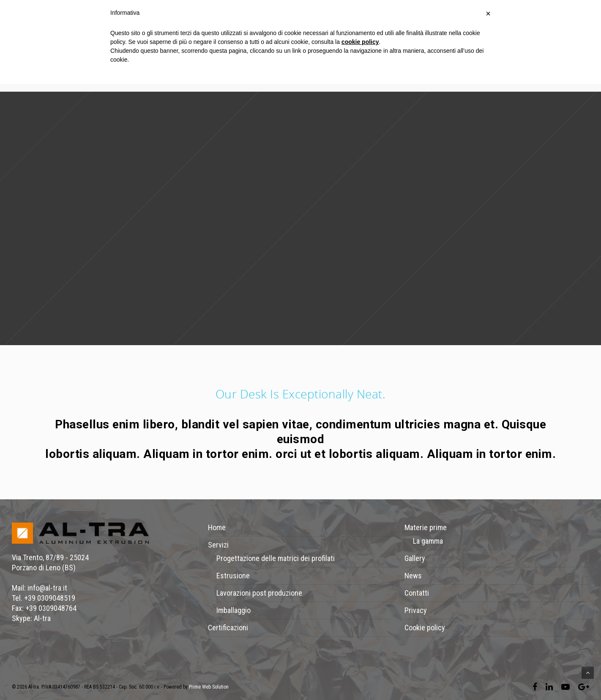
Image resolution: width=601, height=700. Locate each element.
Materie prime (426, 527)
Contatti (417, 593)
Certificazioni (228, 628)
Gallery (415, 558)
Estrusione (233, 576)
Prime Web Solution (209, 687)
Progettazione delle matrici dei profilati (276, 558)
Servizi (218, 545)
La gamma (428, 541)
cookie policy (360, 42)
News (413, 576)
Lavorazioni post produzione (259, 593)
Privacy (416, 610)
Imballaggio (234, 610)
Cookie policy (425, 628)
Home (217, 527)
